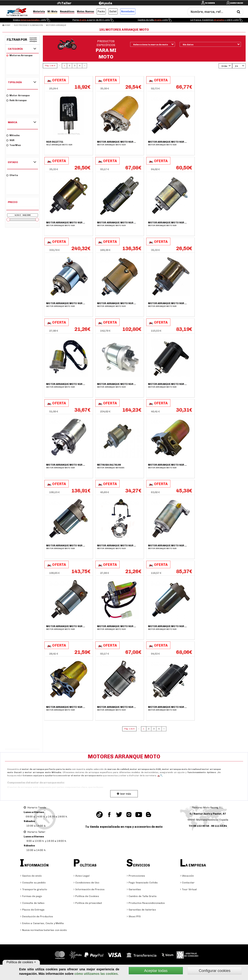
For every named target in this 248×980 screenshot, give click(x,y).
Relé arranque (17, 100)
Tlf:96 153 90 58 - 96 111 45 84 (208, 826)
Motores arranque (56, 25)
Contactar (187, 883)
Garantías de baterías (141, 910)
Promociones (136, 876)
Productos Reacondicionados (146, 903)
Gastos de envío (31, 876)
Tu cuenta (210, 3)
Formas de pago (31, 896)
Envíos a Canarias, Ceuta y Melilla (42, 923)
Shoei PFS (134, 916)
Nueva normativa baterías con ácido (43, 930)
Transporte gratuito (34, 889)
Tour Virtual (189, 889)
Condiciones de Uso (86, 883)
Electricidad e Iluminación (28, 25)
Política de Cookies (86, 896)
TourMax (14, 145)
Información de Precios (89, 889)
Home (6, 25)
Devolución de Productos (37, 916)
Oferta (12, 175)
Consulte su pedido (33, 883)
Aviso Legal (81, 876)
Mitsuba (13, 135)
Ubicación (187, 876)
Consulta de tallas (32, 903)
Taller (66, 3)
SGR (10, 140)
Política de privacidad (88, 903)
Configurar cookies (215, 971)
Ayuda (107, 3)
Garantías (134, 889)
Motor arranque (18, 95)
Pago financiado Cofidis (142, 883)
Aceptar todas (156, 971)
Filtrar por (17, 40)
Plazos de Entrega (32, 910)
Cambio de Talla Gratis (142, 896)
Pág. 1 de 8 (50, 66)
